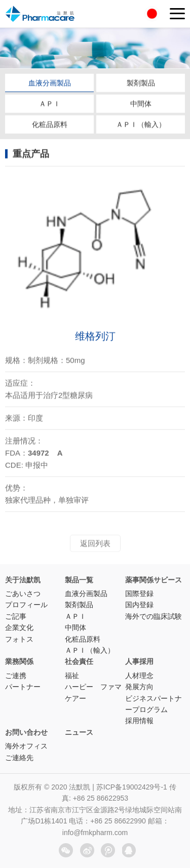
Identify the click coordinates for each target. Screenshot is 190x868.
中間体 (141, 104)
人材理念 (139, 676)
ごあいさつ (23, 594)
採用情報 (139, 721)
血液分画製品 (50, 84)
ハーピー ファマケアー (93, 692)
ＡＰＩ (50, 104)
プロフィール (26, 605)
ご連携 (16, 676)
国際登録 (139, 594)
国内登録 (139, 605)
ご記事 (16, 616)
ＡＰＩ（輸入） (141, 125)
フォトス (19, 639)
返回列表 (95, 546)
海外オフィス (26, 746)
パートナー (23, 687)
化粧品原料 (50, 125)
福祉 (72, 676)
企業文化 (19, 627)
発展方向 (139, 687)
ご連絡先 (19, 758)
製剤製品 (141, 84)
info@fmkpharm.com (95, 833)
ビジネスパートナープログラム (154, 704)
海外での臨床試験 (154, 616)
